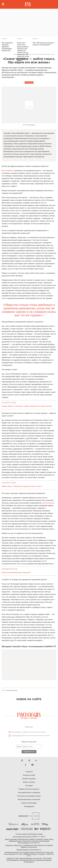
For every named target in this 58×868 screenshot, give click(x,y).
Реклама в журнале (29, 779)
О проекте (29, 772)
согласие (18, 732)
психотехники (48, 503)
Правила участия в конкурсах (29, 789)
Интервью (29, 82)
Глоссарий (29, 786)
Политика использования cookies (29, 796)
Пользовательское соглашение (29, 792)
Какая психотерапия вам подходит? (16, 572)
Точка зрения (17, 54)
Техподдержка (29, 806)
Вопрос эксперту (29, 782)
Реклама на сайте (29, 775)
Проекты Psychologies (29, 803)
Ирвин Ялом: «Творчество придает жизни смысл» (22, 486)
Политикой (16, 735)
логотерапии (8, 170)
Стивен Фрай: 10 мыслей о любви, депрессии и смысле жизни (27, 406)
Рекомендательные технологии (29, 799)
